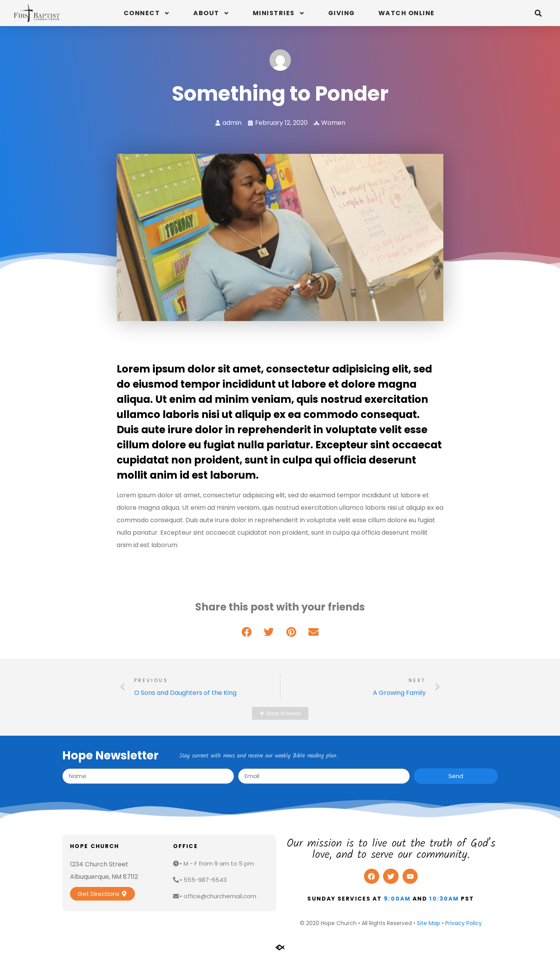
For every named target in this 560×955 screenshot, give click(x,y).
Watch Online (407, 13)
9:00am (397, 899)
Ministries (279, 13)
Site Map (429, 923)
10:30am (444, 899)
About (211, 13)
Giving (342, 13)
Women (333, 123)
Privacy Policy (464, 923)
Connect (147, 13)
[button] (538, 13)
